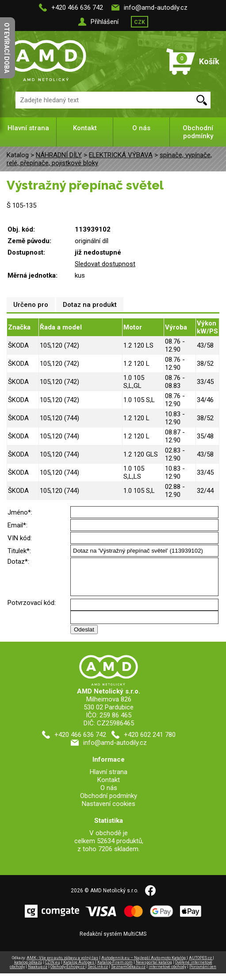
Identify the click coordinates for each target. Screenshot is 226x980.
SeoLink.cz (98, 973)
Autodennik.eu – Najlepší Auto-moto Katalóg (144, 965)
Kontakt (85, 128)
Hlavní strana (28, 128)
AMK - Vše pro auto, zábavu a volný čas (62, 965)
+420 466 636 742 (77, 8)
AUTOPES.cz (201, 965)
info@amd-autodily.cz (156, 8)
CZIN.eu (53, 969)
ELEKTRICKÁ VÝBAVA (121, 155)
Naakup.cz (38, 973)
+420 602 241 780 (150, 741)
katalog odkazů (28, 969)
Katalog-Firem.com (115, 969)
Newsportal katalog (154, 969)
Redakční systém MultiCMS (113, 941)
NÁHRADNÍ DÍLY (59, 155)
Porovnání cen (203, 973)
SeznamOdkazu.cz (128, 973)
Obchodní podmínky (198, 132)
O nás (141, 128)
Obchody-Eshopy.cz (68, 973)
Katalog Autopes (79, 969)
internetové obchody (167, 973)
